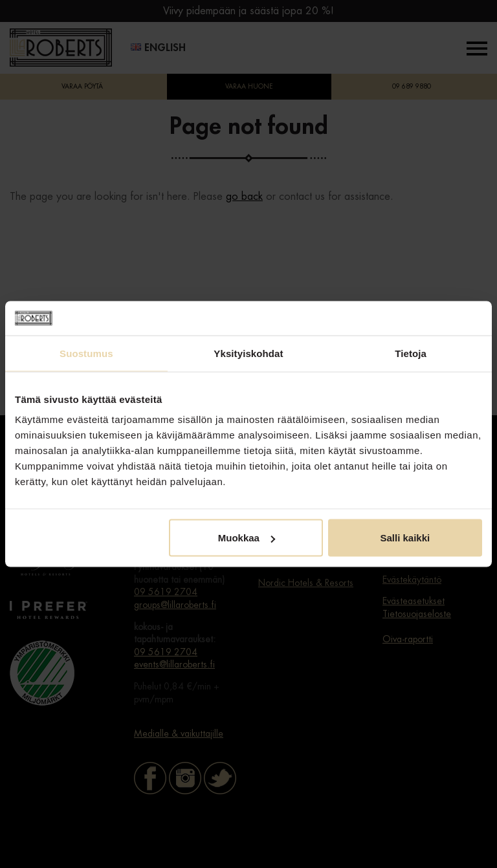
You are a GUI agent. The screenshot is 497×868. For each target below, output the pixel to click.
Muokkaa (247, 538)
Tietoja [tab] (411, 353)
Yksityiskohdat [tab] (248, 353)
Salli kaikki (405, 538)
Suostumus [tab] (86, 353)
